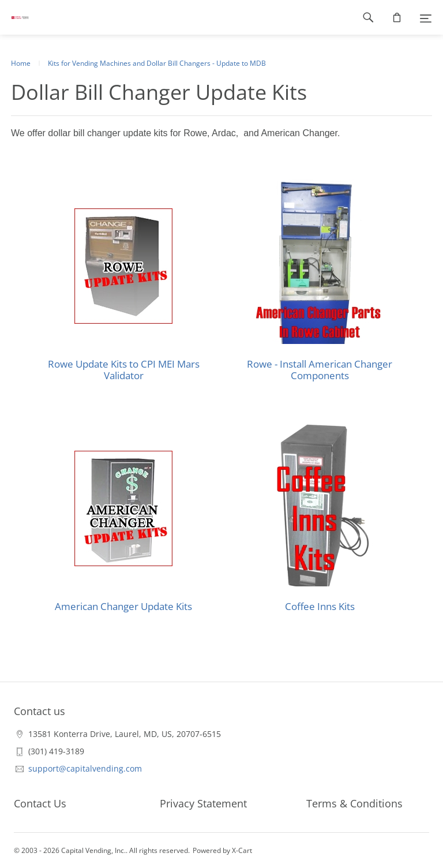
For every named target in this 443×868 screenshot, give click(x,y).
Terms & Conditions (354, 803)
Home (21, 63)
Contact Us (40, 803)
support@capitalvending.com (85, 768)
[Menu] (426, 17)
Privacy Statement (203, 803)
